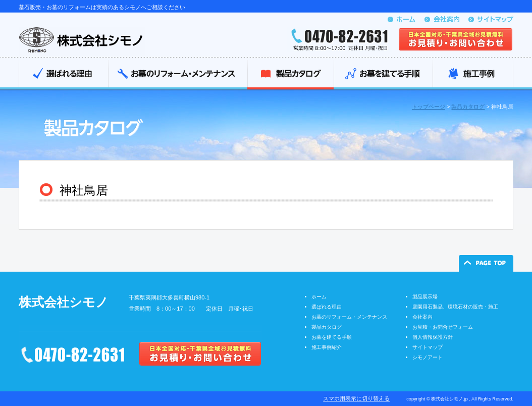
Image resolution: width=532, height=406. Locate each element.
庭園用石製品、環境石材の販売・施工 (455, 307)
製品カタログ (290, 75)
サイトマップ (428, 347)
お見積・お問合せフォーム (443, 327)
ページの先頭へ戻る (486, 263)
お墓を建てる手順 (383, 75)
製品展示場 (425, 297)
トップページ (429, 107)
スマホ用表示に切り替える (356, 398)
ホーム (319, 297)
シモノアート (428, 357)
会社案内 (422, 317)
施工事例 (473, 75)
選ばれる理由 (63, 75)
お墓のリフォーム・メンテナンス (178, 75)
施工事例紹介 (327, 347)
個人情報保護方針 (433, 337)
